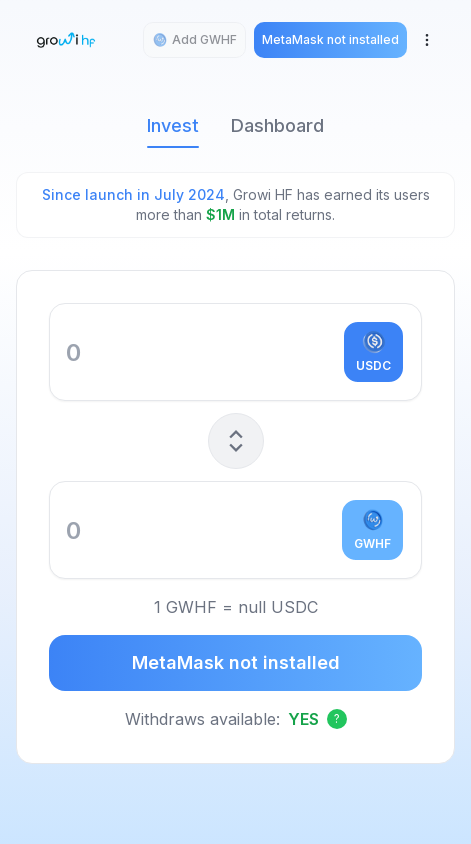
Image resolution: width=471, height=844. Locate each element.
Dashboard (277, 125)
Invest (173, 131)
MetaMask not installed (236, 662)
